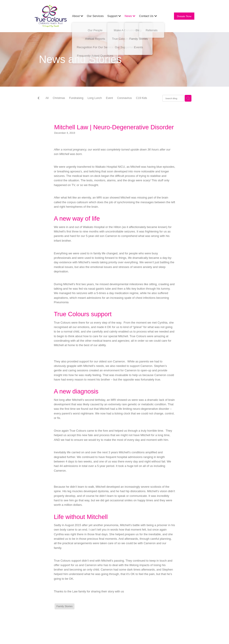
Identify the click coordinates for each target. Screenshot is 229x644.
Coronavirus (125, 98)
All (47, 98)
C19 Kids (141, 98)
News (130, 16)
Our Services (95, 16)
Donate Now (184, 16)
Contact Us (148, 16)
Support (114, 16)
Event (109, 98)
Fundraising (76, 98)
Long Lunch (95, 98)
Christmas (59, 98)
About (78, 16)
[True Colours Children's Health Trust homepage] (51, 16)
